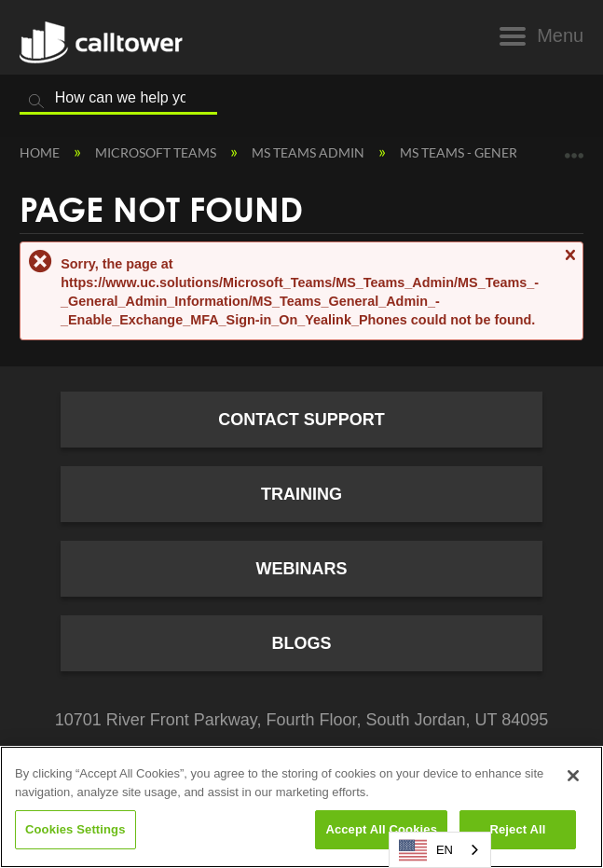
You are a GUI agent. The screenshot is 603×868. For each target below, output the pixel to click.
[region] (301, 807)
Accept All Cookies (381, 829)
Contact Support (301, 420)
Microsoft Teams (157, 152)
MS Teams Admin (309, 152)
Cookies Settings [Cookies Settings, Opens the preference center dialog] (75, 829)
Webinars (302, 569)
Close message (569, 263)
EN (426, 850)
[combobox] (440, 850)
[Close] (573, 776)
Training (301, 494)
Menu (560, 35)
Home (41, 152)
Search (36, 102)
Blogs (301, 643)
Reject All (517, 829)
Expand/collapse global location (574, 149)
